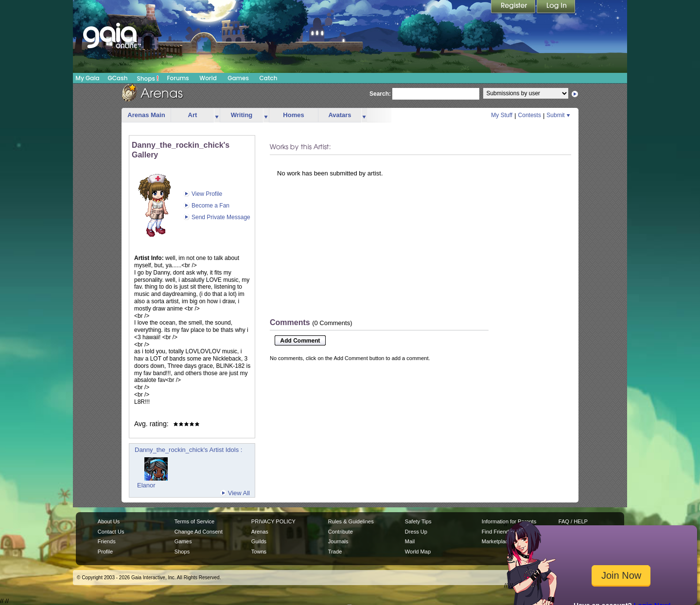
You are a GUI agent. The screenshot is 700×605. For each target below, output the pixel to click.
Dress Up (416, 532)
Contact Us (111, 532)
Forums (178, 78)
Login (556, 7)
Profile (105, 552)
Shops (148, 78)
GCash (118, 78)
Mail (410, 541)
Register (514, 7)
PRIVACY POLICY (273, 521)
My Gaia (87, 78)
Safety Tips (418, 521)
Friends (107, 541)
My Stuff (502, 115)
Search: (380, 94)
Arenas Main (146, 115)
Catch (269, 78)
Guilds (259, 541)
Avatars (340, 115)
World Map (418, 552)
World (208, 78)
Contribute (341, 532)
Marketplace (496, 541)
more (217, 115)
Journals (338, 541)
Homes (293, 115)
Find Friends (497, 532)
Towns (259, 552)
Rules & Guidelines (351, 521)
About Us (109, 521)
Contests (530, 115)
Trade (335, 552)
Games (238, 78)
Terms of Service (194, 521)
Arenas (260, 532)
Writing (242, 115)
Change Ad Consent (199, 532)
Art (193, 115)
